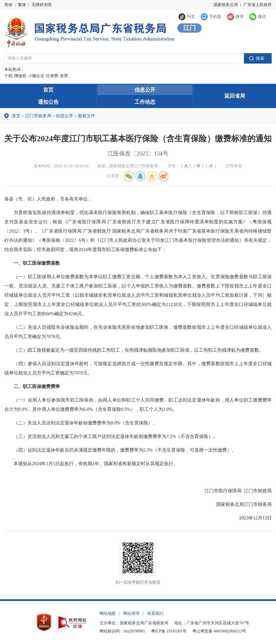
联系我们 (155, 614)
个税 (8, 76)
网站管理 (131, 614)
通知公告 (48, 102)
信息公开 (145, 90)
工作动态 (145, 102)
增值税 (20, 76)
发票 (64, 76)
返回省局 (235, 96)
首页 (48, 90)
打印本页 (234, 166)
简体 (8, 5)
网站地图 (108, 614)
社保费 (52, 76)
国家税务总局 (226, 5)
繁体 (22, 5)
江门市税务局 (38, 116)
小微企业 (36, 76)
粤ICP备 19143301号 (169, 631)
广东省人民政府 (257, 5)
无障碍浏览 (42, 5)
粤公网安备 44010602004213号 (219, 631)
